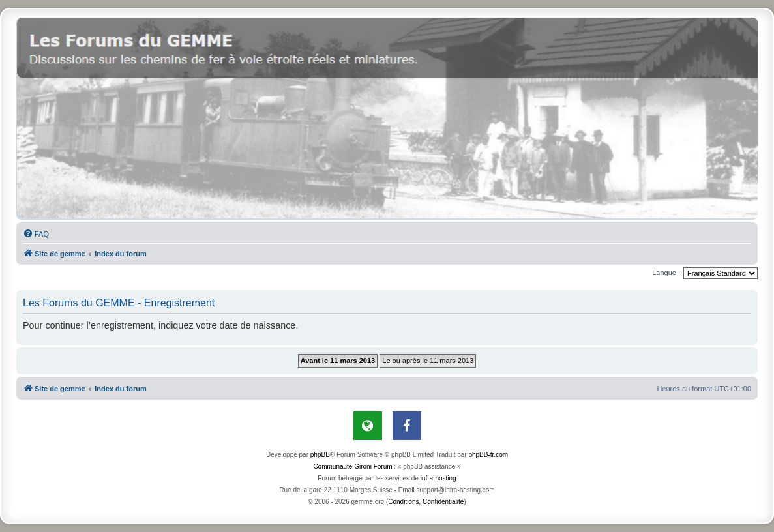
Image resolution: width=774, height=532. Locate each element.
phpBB (320, 455)
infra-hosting (439, 478)
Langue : (666, 273)
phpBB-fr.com (488, 455)
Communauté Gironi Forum (352, 466)
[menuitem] (36, 234)
